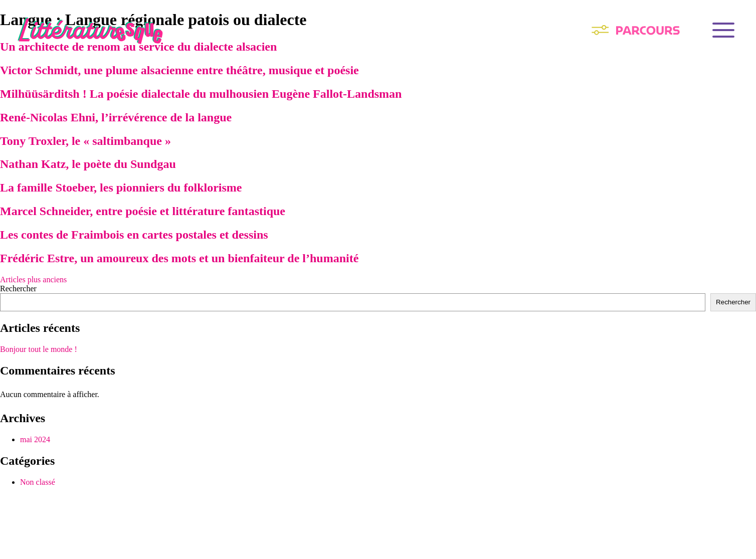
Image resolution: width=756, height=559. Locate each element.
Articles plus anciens (33, 279)
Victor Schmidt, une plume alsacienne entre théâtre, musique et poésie (179, 70)
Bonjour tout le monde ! (39, 349)
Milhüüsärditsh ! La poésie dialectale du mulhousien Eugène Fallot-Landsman (201, 94)
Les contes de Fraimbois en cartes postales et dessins (134, 235)
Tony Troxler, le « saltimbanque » (85, 141)
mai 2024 (35, 439)
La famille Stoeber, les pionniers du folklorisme (121, 188)
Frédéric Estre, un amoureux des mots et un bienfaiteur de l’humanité (179, 258)
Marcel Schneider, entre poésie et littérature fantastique (143, 211)
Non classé (38, 482)
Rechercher (18, 289)
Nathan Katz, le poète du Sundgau (88, 164)
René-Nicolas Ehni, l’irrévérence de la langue (116, 117)
